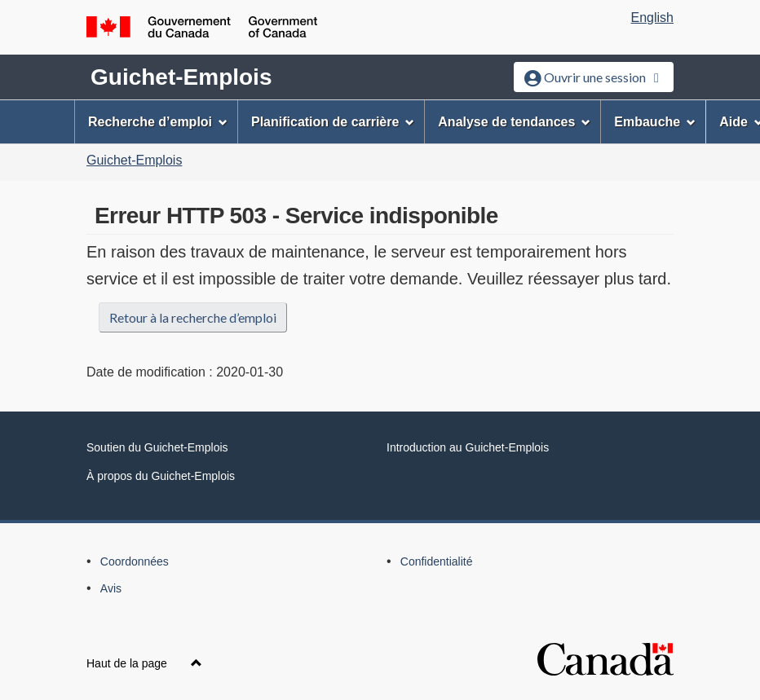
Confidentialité (437, 561)
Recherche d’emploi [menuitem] (158, 122)
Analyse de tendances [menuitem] (514, 122)
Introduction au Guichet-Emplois (468, 447)
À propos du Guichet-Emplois (161, 476)
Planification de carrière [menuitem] (333, 122)
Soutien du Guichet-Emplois (157, 447)
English (652, 18)
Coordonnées (135, 561)
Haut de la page (144, 663)
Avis (111, 588)
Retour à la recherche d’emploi (193, 317)
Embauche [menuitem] (655, 122)
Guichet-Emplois (181, 77)
